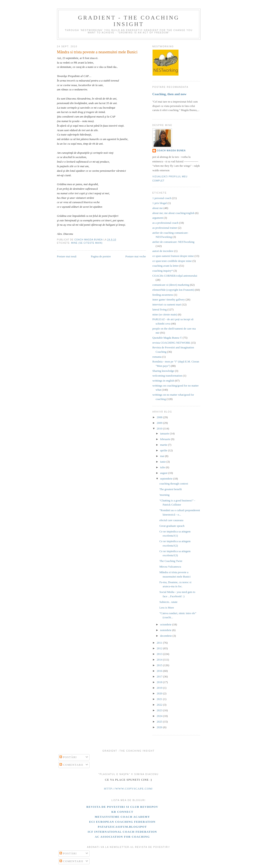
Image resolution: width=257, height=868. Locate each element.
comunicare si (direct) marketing (171, 285)
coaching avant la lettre (166, 266)
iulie (163, 467)
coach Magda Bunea (171, 151)
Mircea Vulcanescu (170, 567)
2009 (160, 423)
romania (157, 357)
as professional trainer (165, 228)
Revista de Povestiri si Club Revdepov (122, 807)
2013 (160, 654)
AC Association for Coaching (122, 837)
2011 (160, 643)
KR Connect (122, 812)
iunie (163, 462)
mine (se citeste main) (87, 243)
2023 (160, 710)
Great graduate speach (172, 526)
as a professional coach (165, 223)
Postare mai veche (136, 256)
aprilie (164, 450)
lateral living (160, 309)
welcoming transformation (167, 376)
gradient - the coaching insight (129, 21)
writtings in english (163, 381)
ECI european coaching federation (122, 822)
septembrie (167, 479)
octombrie (166, 624)
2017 (160, 676)
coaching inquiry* (163, 271)
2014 (160, 660)
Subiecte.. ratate (168, 602)
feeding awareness (163, 295)
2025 (160, 722)
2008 (160, 417)
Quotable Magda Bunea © (167, 338)
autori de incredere (163, 251)
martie (164, 445)
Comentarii (71, 765)
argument (158, 218)
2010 (160, 428)
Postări (68, 757)
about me (158, 208)
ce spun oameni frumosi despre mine (173, 256)
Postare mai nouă (67, 256)
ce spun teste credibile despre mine (172, 261)
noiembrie (166, 630)
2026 (160, 727)
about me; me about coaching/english (174, 213)
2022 (160, 705)
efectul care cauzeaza (171, 520)
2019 (160, 688)
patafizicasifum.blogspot (122, 827)
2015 (160, 665)
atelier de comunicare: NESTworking (174, 242)
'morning (164, 495)
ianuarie (165, 433)
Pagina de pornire (101, 256)
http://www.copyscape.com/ (128, 789)
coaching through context (174, 484)
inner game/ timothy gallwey (169, 299)
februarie (165, 439)
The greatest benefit (171, 489)
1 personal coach (162, 198)
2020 (160, 693)
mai (163, 456)
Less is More (167, 608)
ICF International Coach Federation (122, 832)
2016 (160, 671)
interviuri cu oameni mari (167, 304)
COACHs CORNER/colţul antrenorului (175, 276)
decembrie (166, 636)
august (164, 473)
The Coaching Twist (171, 561)
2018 (160, 682)
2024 (160, 716)
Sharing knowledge (163, 371)
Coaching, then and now (169, 94)
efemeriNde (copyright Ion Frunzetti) (174, 290)
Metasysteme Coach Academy (122, 817)
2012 (160, 648)
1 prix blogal (160, 203)
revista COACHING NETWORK (171, 343)
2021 (160, 699)
